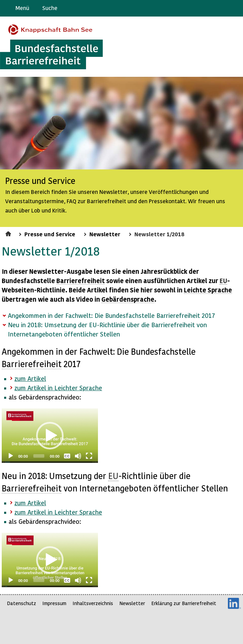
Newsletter (105, 234)
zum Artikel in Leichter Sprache (58, 388)
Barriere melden (209, 8)
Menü (22, 8)
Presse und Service (50, 234)
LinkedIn (234, 603)
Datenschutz (21, 603)
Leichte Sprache (235, 8)
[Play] (11, 456)
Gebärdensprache (222, 8)
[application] (50, 436)
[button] (50, 436)
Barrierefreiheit (81, 281)
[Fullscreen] (89, 456)
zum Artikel (30, 378)
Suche (50, 8)
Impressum (54, 603)
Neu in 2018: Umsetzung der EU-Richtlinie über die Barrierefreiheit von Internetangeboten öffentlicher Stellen (107, 329)
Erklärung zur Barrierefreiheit (184, 603)
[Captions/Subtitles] (67, 456)
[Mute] (78, 456)
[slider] (39, 456)
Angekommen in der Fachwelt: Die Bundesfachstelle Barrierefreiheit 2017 (111, 315)
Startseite (9, 233)
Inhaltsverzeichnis (93, 603)
